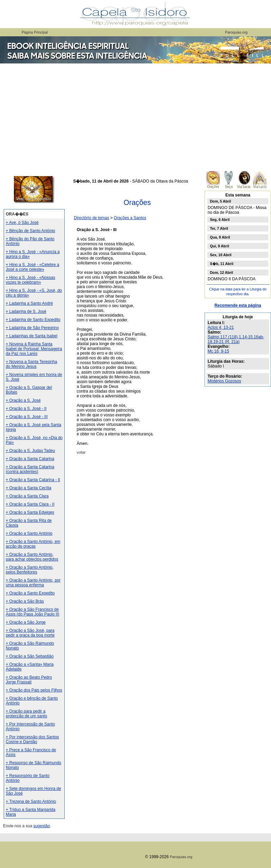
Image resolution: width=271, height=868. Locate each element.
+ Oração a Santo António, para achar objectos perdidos (32, 557)
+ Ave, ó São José (22, 223)
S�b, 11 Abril (222, 264)
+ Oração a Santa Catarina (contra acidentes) (30, 469)
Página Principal (35, 32)
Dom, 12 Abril (222, 272)
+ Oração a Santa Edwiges (30, 512)
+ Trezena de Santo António (31, 801)
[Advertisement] (135, 115)
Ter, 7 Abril (219, 228)
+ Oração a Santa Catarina (30, 459)
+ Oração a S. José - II (26, 409)
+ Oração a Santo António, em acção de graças (33, 544)
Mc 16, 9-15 (218, 351)
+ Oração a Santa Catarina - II (33, 480)
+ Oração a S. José (23, 400)
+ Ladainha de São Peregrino (32, 328)
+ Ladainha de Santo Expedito (33, 320)
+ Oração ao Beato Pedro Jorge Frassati (29, 680)
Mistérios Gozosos (224, 381)
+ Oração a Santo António (29, 533)
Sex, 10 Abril (221, 255)
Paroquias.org (236, 32)
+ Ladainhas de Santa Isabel (32, 336)
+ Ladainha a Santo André (29, 303)
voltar (81, 452)
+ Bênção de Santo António (30, 231)
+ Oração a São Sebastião (30, 656)
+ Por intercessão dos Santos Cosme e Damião (32, 739)
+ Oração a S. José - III (27, 417)
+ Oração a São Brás (25, 601)
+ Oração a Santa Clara (27, 496)
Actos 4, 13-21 (221, 327)
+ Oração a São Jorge (26, 622)
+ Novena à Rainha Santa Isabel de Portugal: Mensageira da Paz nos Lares (34, 349)
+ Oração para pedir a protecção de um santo (26, 714)
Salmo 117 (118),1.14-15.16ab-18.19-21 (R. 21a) (236, 339)
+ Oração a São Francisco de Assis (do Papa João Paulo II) (33, 612)
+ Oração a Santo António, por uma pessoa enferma (33, 583)
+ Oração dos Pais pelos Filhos (34, 690)
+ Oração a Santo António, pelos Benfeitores (30, 570)
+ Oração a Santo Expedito (30, 593)
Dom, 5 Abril (221, 201)
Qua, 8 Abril (220, 237)
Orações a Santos (130, 218)
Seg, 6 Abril (220, 220)
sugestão (41, 826)
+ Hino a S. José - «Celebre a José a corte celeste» (33, 267)
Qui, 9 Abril (220, 246)
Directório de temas (91, 218)
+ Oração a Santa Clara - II (30, 504)
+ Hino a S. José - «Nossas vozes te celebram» (30, 280)
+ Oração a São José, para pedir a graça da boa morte (30, 633)
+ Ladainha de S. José (26, 312)
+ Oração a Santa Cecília (28, 488)
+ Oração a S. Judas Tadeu (30, 451)
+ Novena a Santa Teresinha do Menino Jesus (32, 364)
